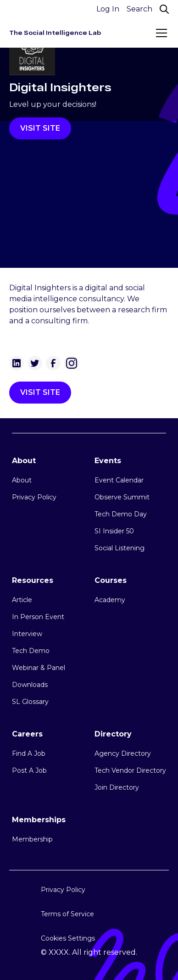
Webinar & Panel (39, 668)
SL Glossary (30, 702)
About (22, 480)
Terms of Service (67, 914)
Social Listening (120, 548)
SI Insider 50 (114, 531)
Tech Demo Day (121, 514)
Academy (110, 600)
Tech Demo (31, 651)
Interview (27, 634)
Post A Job (29, 770)
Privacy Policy (34, 497)
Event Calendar (119, 480)
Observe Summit (122, 497)
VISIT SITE (40, 128)
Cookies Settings (68, 938)
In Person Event (38, 617)
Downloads (30, 685)
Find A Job (29, 753)
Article (22, 600)
